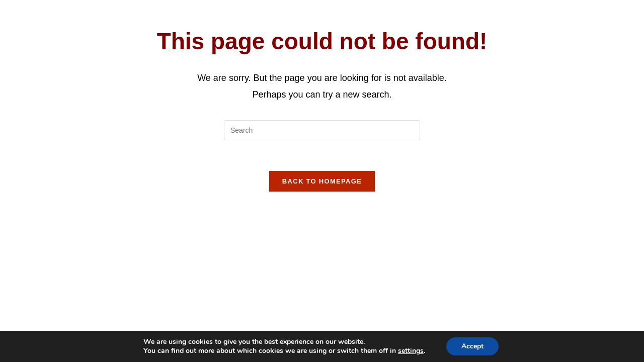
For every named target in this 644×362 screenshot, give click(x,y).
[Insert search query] (322, 130)
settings (411, 351)
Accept (472, 346)
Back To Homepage (322, 181)
